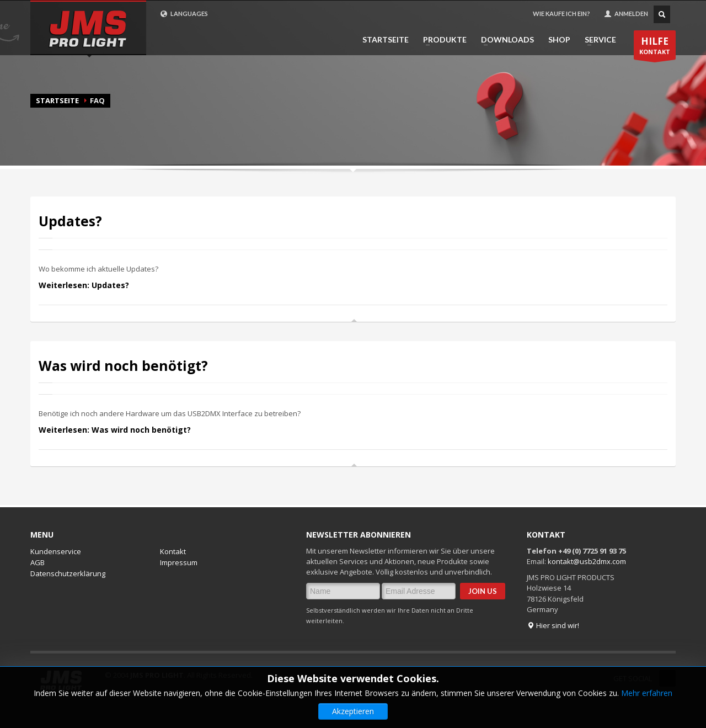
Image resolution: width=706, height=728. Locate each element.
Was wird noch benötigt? (123, 366)
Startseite (57, 100)
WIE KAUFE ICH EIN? (561, 14)
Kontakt (173, 551)
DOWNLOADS (504, 40)
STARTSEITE (386, 40)
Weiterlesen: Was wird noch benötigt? (115, 430)
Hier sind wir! (553, 625)
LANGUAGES (184, 14)
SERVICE (597, 40)
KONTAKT (655, 47)
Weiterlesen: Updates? (84, 285)
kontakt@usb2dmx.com (587, 561)
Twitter (667, 678)
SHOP (559, 40)
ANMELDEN (626, 14)
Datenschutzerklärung (68, 573)
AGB (38, 562)
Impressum (179, 562)
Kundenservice (56, 551)
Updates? (70, 221)
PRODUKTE (442, 40)
